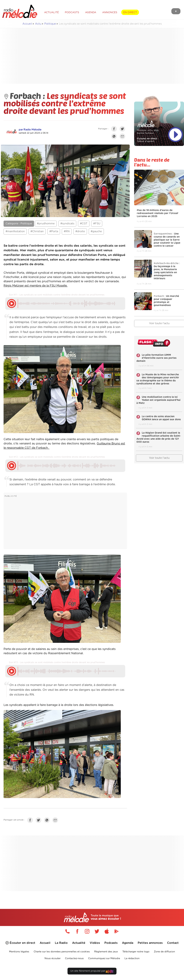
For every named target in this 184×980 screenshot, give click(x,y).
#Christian (37, 231)
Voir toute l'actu (159, 458)
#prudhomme (46, 224)
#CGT (84, 224)
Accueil (27, 24)
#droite (80, 231)
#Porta (54, 231)
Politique (50, 24)
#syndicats (67, 224)
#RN (67, 231)
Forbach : (25, 96)
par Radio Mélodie (30, 130)
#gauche (96, 231)
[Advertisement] (95, 56)
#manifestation (15, 231)
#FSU (97, 224)
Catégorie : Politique (19, 224)
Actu (38, 24)
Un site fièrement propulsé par (92, 972)
